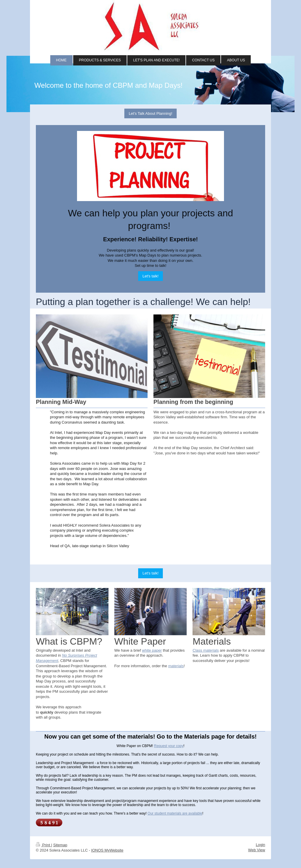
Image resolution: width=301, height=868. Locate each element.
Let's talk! (151, 276)
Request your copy (169, 746)
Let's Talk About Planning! (150, 113)
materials (176, 666)
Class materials (206, 650)
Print (44, 845)
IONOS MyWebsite (107, 850)
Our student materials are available (175, 813)
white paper (152, 650)
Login (260, 845)
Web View (257, 850)
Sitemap (60, 845)
